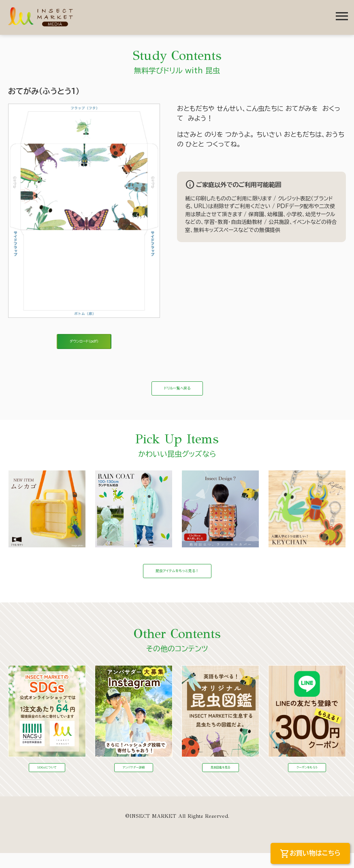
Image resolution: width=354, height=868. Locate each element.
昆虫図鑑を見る (220, 781)
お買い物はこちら (310, 854)
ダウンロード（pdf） (84, 344)
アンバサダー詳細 (134, 781)
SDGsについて (47, 781)
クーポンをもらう (307, 781)
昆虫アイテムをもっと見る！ (177, 583)
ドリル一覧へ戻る (177, 395)
